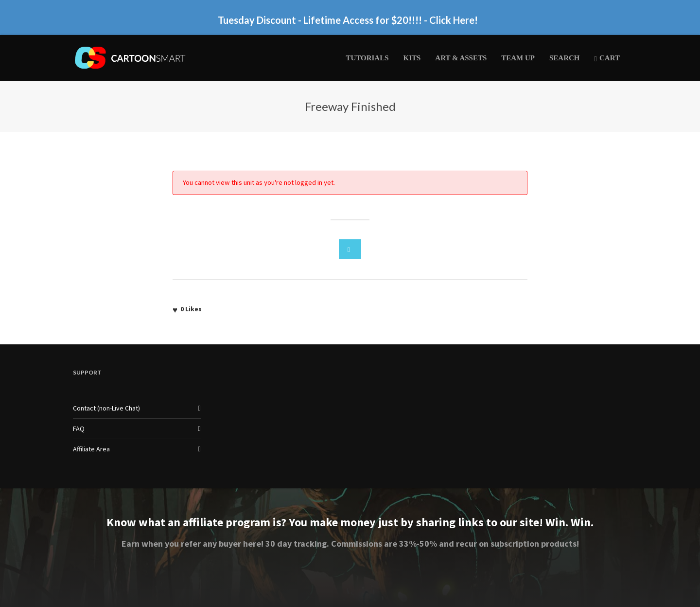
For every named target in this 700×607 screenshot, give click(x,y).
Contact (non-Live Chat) (106, 408)
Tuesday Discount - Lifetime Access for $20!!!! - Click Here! (348, 20)
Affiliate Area (91, 449)
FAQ (79, 428)
